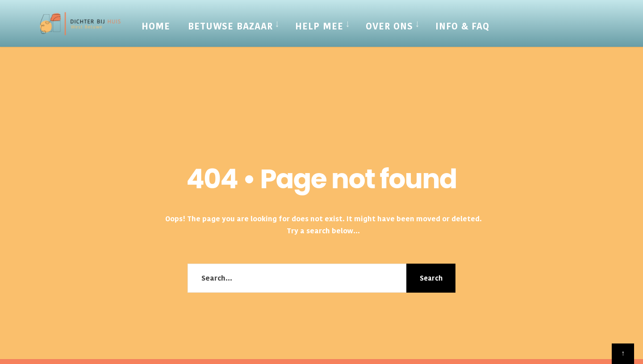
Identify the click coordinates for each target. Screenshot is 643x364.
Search (431, 278)
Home (156, 26)
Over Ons (389, 26)
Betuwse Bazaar (230, 26)
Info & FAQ (462, 26)
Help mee (319, 26)
